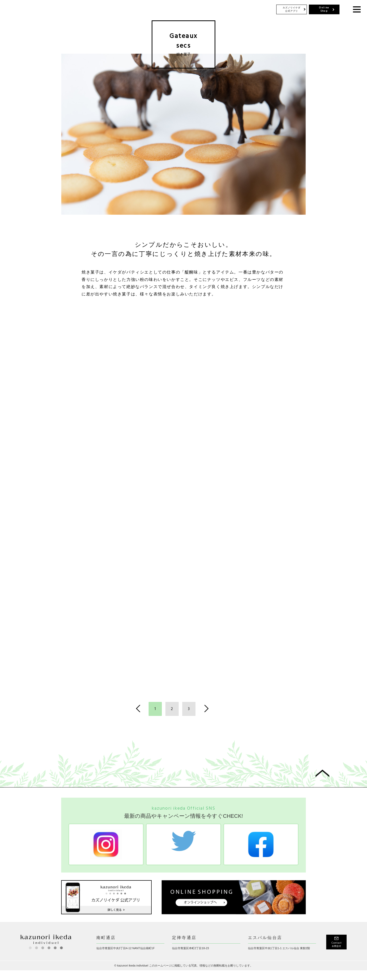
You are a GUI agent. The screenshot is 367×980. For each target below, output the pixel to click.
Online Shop (324, 10)
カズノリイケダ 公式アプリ (291, 9)
